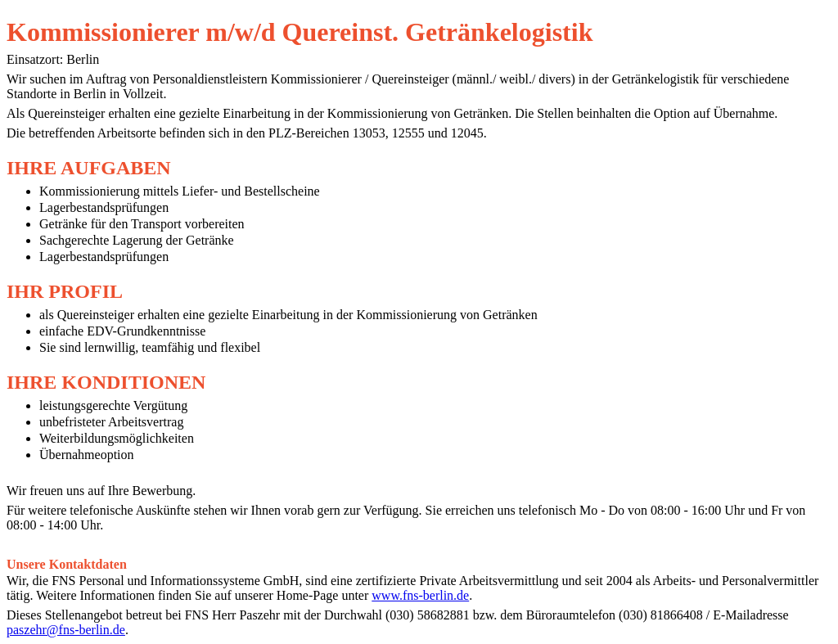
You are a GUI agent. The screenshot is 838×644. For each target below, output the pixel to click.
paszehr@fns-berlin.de (66, 630)
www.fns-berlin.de (420, 595)
